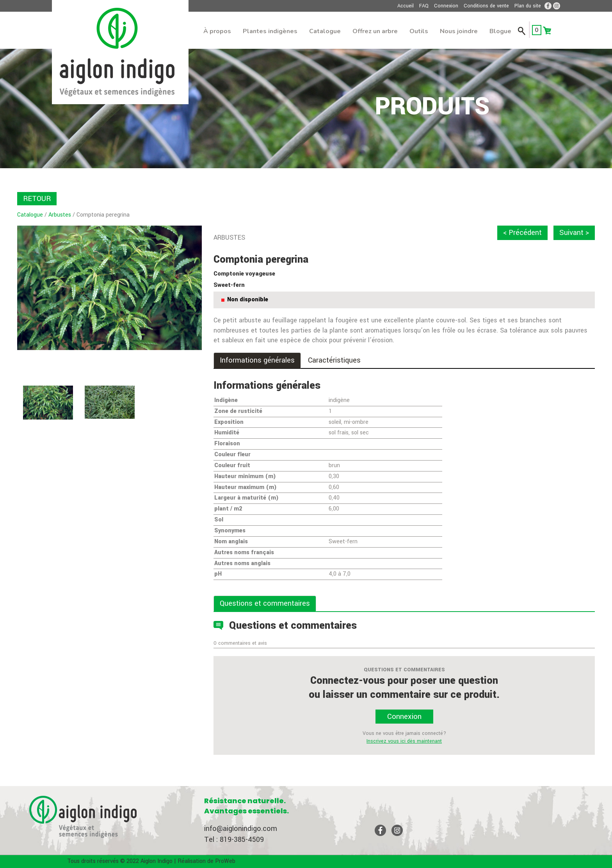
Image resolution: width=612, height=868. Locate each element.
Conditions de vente (486, 6)
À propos (217, 31)
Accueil (406, 6)
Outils (419, 31)
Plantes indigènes (270, 31)
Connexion (446, 6)
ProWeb (225, 861)
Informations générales (257, 360)
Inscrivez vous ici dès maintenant (404, 741)
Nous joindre (459, 31)
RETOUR (37, 199)
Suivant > (574, 233)
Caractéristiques (334, 360)
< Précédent (522, 233)
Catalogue (325, 31)
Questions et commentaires (265, 603)
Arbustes (60, 215)
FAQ (424, 6)
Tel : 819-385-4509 (234, 840)
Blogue (500, 31)
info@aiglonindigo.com (241, 829)
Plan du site (528, 6)
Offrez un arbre (375, 31)
